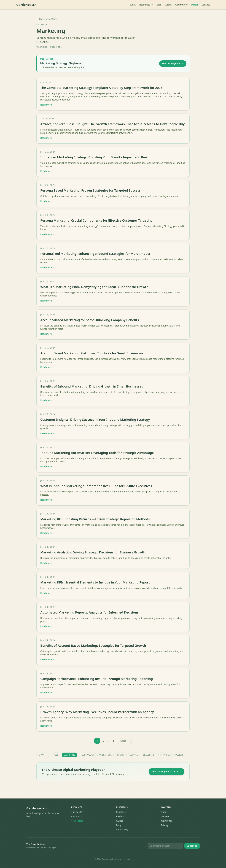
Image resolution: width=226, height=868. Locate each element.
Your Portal (77, 821)
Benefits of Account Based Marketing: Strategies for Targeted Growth (93, 646)
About (168, 5)
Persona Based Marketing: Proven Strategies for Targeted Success (90, 190)
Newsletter (167, 821)
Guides (120, 821)
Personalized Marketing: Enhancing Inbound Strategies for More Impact (95, 254)
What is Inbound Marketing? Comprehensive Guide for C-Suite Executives (96, 486)
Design (179, 755)
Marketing (70, 755)
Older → (125, 741)
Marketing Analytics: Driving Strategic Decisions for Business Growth (93, 552)
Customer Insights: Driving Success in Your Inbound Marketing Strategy (95, 420)
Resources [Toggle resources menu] (146, 5)
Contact (206, 5)
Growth (43, 755)
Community (181, 5)
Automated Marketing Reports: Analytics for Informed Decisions (89, 612)
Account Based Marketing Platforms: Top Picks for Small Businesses (92, 353)
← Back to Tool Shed (47, 19)
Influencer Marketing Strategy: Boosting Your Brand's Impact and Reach (95, 157)
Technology (87, 755)
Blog (159, 5)
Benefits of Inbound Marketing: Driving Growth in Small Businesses (92, 386)
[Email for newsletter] (166, 846)
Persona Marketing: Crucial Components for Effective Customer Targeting (97, 220)
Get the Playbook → (173, 63)
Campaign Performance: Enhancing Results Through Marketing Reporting (97, 679)
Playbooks (77, 816)
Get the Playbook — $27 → (167, 772)
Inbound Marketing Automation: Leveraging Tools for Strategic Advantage (97, 453)
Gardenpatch (26, 5)
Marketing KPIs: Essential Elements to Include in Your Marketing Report (95, 582)
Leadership (149, 755)
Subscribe (192, 846)
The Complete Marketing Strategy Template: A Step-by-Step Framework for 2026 (101, 88)
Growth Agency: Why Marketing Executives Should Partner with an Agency (97, 712)
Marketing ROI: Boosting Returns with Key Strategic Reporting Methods (95, 519)
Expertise (121, 812)
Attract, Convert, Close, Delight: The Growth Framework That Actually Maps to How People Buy (112, 124)
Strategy (165, 755)
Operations (106, 755)
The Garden (77, 812)
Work (133, 5)
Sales (55, 755)
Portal (195, 5)
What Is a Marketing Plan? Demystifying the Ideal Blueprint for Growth (94, 287)
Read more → (47, 105)
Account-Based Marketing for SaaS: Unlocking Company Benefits (90, 320)
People (121, 755)
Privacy (165, 825)
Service (134, 755)
